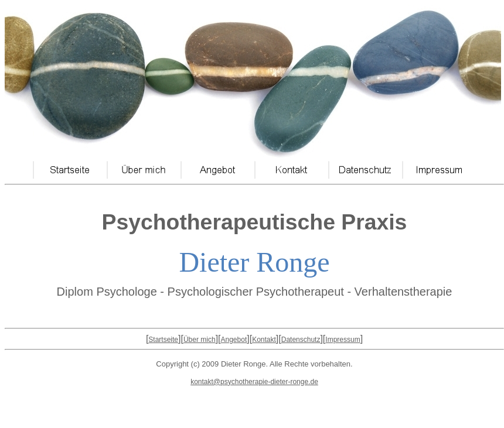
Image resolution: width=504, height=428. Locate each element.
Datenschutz (301, 340)
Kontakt (264, 340)
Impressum (343, 340)
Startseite (163, 340)
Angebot (234, 340)
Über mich (200, 340)
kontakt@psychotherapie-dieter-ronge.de (254, 382)
